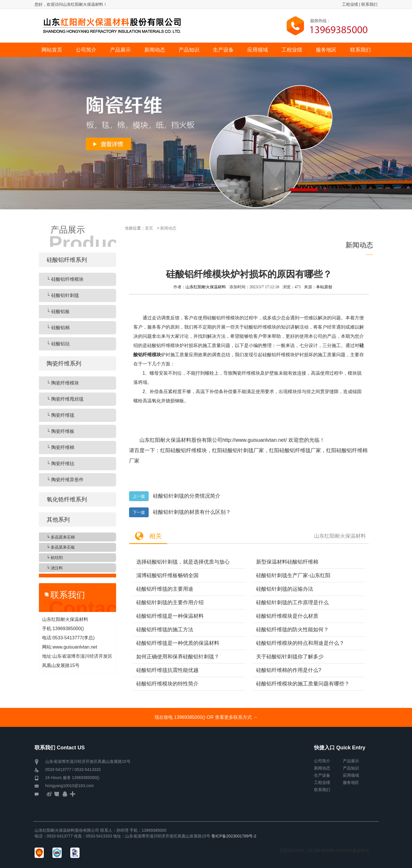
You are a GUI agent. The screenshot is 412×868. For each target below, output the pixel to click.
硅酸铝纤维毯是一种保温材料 (170, 616)
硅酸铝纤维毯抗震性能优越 (167, 670)
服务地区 (351, 782)
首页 (149, 228)
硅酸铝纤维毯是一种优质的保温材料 (178, 643)
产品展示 (351, 761)
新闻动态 (168, 228)
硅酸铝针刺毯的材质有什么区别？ (192, 512)
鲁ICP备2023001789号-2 (234, 836)
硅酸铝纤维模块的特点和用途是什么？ (300, 643)
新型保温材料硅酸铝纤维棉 (287, 562)
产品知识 (351, 768)
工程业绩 (350, 4)
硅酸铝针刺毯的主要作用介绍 (170, 602)
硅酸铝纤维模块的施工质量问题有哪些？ (303, 684)
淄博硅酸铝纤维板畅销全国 (167, 575)
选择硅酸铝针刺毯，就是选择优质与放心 (183, 562)
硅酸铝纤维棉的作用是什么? (289, 670)
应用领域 (351, 775)
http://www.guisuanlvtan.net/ (255, 440)
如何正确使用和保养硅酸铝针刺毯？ (178, 657)
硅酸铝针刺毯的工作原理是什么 (292, 602)
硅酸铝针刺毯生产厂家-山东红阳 (293, 575)
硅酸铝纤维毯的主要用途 (165, 589)
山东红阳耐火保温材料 (206, 287)
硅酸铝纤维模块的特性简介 (167, 684)
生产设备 (322, 775)
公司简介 (322, 761)
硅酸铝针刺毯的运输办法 (285, 589)
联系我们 (369, 4)
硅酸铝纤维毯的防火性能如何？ (292, 630)
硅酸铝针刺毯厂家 (243, 450)
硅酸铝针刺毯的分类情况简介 (187, 496)
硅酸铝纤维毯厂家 (300, 450)
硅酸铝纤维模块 (189, 450)
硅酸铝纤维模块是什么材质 (287, 616)
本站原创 (324, 287)
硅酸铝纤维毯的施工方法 (165, 630)
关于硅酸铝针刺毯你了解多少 (290, 657)
